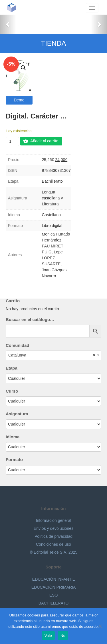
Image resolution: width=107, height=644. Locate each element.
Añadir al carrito (44, 141)
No (63, 636)
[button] (8, 24)
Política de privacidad (53, 536)
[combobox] (53, 355)
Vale (48, 636)
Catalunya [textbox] (52, 355)
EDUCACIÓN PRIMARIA (54, 587)
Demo (19, 100)
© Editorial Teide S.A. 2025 (53, 552)
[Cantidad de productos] (12, 141)
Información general (54, 520)
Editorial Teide (14, 8)
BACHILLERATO (53, 603)
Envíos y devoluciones (53, 528)
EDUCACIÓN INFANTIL (53, 579)
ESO (54, 595)
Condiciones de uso (53, 544)
